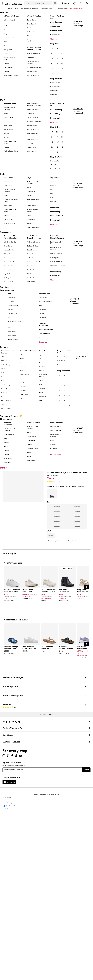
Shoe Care (42, 309)
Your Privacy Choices (10, 806)
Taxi (3, 405)
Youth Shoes (8, 186)
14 (52, 152)
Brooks (22, 363)
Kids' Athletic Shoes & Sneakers (57, 237)
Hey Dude (42, 367)
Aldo (3, 357)
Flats (5, 42)
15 (57, 152)
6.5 (62, 54)
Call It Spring (6, 365)
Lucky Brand (6, 389)
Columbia (42, 359)
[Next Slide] (87, 587)
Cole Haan (5, 373)
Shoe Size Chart (57, 216)
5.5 (52, 54)
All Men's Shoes (10, 103)
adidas (52, 182)
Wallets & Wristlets (14, 321)
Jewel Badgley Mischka (43, 376)
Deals (81, 9)
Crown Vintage (62, 357)
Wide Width (54, 91)
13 (62, 147)
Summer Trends (56, 31)
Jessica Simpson (7, 385)
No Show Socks (13, 339)
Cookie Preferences (8, 809)
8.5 (52, 64)
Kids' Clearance (56, 423)
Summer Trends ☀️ (62, 9)
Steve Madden (6, 401)
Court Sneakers (32, 250)
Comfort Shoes (9, 38)
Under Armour (25, 395)
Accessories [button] (44, 9)
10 (52, 69)
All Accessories (45, 293)
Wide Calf (54, 95)
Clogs (6, 34)
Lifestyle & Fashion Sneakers (33, 63)
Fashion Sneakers (33, 117)
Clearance (54, 39)
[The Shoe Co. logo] (12, 3)
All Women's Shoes (11, 16)
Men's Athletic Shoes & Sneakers (34, 104)
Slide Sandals (31, 151)
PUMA (52, 198)
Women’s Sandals (34, 16)
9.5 (62, 64)
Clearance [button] (74, 9)
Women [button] (11, 9)
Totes (9, 317)
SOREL (41, 393)
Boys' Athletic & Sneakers (56, 243)
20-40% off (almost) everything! (78, 41)
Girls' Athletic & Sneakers (56, 249)
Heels (6, 46)
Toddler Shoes (8, 182)
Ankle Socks (12, 331)
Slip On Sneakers (56, 262)
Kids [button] (21, 9)
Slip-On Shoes (8, 68)
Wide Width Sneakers (34, 133)
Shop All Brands (64, 371)
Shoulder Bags (12, 313)
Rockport (42, 389)
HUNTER (41, 371)
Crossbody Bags (13, 306)
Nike (52, 194)
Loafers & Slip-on (33, 448)
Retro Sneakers (9, 266)
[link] (12, 594)
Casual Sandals (32, 20)
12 (52, 74)
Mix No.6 (60, 365)
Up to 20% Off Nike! (82, 375)
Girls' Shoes (32, 205)
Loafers (6, 54)
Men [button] (17, 9)
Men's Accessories (46, 329)
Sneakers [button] (27, 9)
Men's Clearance (34, 423)
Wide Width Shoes (10, 223)
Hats (40, 306)
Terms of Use (6, 800)
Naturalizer (5, 393)
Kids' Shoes (8, 178)
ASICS (22, 359)
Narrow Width (55, 83)
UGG (40, 401)
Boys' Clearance (56, 427)
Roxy (3, 397)
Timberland (42, 397)
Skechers (53, 202)
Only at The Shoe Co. (57, 17)
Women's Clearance (8, 424)
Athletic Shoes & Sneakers (9, 21)
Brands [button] (52, 9)
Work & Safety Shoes (11, 76)
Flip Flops (30, 28)
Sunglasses (42, 317)
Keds (22, 371)
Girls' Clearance (56, 431)
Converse (53, 186)
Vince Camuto (6, 409)
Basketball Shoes (33, 110)
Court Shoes (31, 58)
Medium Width (55, 87)
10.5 (57, 69)
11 (62, 69)
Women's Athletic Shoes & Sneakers (34, 49)
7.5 (57, 59)
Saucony (23, 387)
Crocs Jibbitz (43, 298)
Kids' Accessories (45, 334)
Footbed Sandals (32, 32)
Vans (22, 399)
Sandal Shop (55, 26)
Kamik (41, 381)
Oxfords (6, 137)
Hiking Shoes (8, 50)
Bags (10, 293)
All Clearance (56, 454)
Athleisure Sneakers (34, 54)
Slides (29, 36)
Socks (10, 327)
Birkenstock (5, 361)
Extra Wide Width (56, 169)
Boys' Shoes (32, 178)
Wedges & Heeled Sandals (33, 41)
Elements (42, 363)
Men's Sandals (33, 139)
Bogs (40, 355)
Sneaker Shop (56, 272)
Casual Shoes (8, 30)
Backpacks (11, 298)
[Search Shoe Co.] (38, 3)
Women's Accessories (43, 324)
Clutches (11, 302)
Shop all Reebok (52, 475)
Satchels (11, 309)
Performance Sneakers (35, 68)
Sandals (35, 9)
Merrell (41, 385)
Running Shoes (32, 72)
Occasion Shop (56, 22)
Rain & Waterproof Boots (10, 59)
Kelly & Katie (62, 361)
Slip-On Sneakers (33, 76)
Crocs (52, 190)
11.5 (52, 147)
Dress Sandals (32, 24)
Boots (6, 26)
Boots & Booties (9, 435)
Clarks (3, 369)
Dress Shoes (8, 125)
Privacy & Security (8, 797)
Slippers (6, 72)
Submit (86, 770)
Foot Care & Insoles (45, 302)
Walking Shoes (9, 278)
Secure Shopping (7, 803)
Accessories (55, 207)
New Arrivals (55, 35)
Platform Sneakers (10, 262)
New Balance (24, 375)
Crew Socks (12, 335)
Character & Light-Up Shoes (11, 201)
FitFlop (4, 381)
